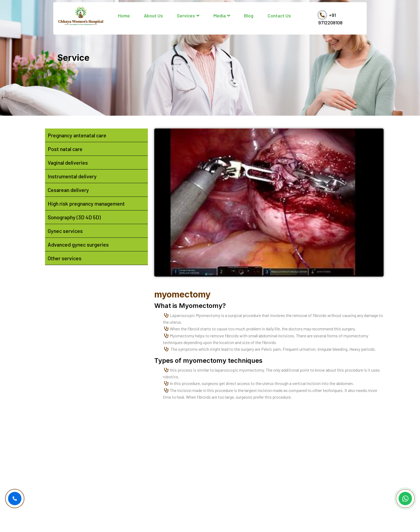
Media (222, 16)
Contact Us (279, 16)
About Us (153, 16)
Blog (249, 16)
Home (124, 16)
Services (188, 16)
